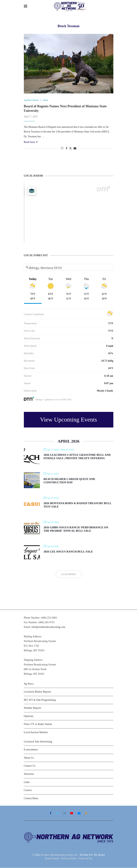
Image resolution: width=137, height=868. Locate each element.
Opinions (29, 716)
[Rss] (86, 813)
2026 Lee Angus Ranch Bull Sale (68, 552)
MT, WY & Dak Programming (40, 700)
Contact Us (30, 766)
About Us (29, 758)
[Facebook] (51, 813)
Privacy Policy (69, 859)
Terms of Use (85, 859)
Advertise (29, 774)
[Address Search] (69, 268)
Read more (31, 142)
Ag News (29, 684)
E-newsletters (31, 750)
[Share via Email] (75, 149)
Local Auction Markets (36, 733)
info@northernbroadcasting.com (48, 627)
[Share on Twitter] (70, 148)
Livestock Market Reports (37, 692)
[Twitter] (57, 813)
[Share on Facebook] (67, 149)
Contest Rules (31, 799)
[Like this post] (62, 149)
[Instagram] (64, 813)
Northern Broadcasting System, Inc (59, 855)
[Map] (69, 213)
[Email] (79, 813)
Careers (28, 791)
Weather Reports (33, 708)
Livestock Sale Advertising (38, 742)
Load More (69, 575)
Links (27, 782)
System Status (52, 859)
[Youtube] (72, 813)
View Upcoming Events (69, 420)
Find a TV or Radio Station (38, 724)
